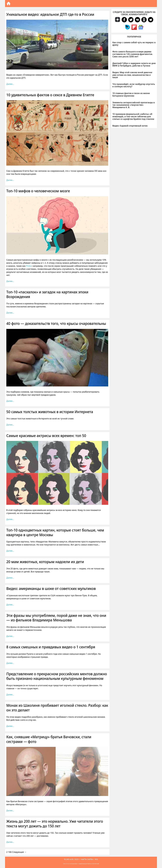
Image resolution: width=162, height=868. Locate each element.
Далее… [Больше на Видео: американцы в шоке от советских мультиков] (10, 605)
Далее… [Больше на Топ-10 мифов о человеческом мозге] (10, 281)
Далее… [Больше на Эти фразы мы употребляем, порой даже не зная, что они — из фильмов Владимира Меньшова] (10, 636)
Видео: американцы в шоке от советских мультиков (51, 588)
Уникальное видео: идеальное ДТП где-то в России (50, 14)
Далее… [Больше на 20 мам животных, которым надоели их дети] (10, 578)
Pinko (29, 266)
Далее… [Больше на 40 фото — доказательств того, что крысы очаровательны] (10, 401)
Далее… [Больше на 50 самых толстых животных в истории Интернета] (10, 425)
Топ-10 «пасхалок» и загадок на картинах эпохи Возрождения (47, 294)
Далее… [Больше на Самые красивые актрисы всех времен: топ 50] (10, 519)
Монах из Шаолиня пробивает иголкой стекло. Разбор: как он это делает (57, 708)
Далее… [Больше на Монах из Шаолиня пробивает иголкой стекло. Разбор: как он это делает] (10, 726)
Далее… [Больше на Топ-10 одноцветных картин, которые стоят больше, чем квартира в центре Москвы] (10, 551)
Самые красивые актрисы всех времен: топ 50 (46, 436)
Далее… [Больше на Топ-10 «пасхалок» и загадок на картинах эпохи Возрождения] (10, 313)
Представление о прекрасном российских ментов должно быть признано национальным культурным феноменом (57, 676)
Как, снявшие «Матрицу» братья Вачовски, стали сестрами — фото (49, 739)
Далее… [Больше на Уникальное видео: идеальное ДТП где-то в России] (10, 84)
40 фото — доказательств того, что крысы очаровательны (56, 323)
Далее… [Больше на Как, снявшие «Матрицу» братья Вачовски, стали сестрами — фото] (10, 810)
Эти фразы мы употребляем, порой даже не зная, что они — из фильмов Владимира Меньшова (56, 618)
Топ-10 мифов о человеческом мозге (38, 191)
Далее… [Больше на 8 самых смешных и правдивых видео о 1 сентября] (10, 663)
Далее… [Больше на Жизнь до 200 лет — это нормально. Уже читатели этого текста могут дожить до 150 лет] (10, 842)
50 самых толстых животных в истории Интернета (50, 412)
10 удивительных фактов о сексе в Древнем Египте (50, 95)
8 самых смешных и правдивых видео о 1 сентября (51, 647)
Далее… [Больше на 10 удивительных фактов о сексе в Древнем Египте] (10, 180)
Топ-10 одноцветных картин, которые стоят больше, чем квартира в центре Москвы (55, 532)
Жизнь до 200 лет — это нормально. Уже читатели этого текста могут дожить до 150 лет (55, 824)
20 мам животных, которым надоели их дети (45, 562)
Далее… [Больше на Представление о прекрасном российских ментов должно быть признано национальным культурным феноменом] (10, 695)
